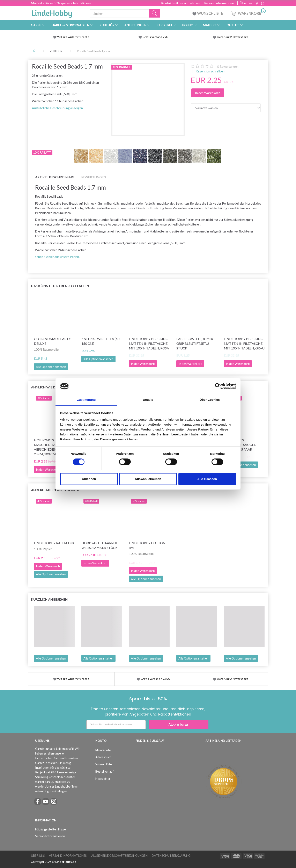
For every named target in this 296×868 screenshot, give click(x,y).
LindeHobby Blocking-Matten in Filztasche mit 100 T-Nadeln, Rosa (149, 343)
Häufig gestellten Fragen (51, 829)
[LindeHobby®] (52, 13)
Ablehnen (89, 479)
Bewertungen (228, 66)
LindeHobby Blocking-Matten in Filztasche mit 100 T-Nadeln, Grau (244, 343)
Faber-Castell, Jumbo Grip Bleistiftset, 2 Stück (195, 343)
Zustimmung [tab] (86, 400)
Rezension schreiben (210, 71)
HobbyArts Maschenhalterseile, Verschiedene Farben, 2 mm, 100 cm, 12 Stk (53, 447)
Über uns (246, 3)
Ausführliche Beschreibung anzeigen (57, 108)
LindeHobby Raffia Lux (54, 543)
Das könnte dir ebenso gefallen (60, 286)
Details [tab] (148, 400)
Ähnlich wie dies (46, 387)
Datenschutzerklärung (171, 856)
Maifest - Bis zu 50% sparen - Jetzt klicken (61, 3)
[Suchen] (155, 13)
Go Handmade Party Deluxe (52, 341)
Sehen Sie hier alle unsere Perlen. (57, 257)
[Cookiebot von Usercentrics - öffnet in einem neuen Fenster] (218, 386)
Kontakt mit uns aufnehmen (180, 3)
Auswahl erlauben (148, 479)
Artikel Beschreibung (55, 177)
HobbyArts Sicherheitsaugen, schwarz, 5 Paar (240, 445)
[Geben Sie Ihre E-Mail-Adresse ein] (116, 725)
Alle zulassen (207, 479)
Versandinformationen (220, 3)
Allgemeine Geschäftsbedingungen (119, 856)
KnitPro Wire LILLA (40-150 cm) (101, 341)
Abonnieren (179, 724)
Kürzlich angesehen (49, 599)
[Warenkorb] (248, 13)
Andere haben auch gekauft (57, 490)
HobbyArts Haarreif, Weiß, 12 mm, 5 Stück (100, 545)
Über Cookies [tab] (210, 400)
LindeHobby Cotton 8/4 (147, 545)
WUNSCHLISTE (208, 13)
